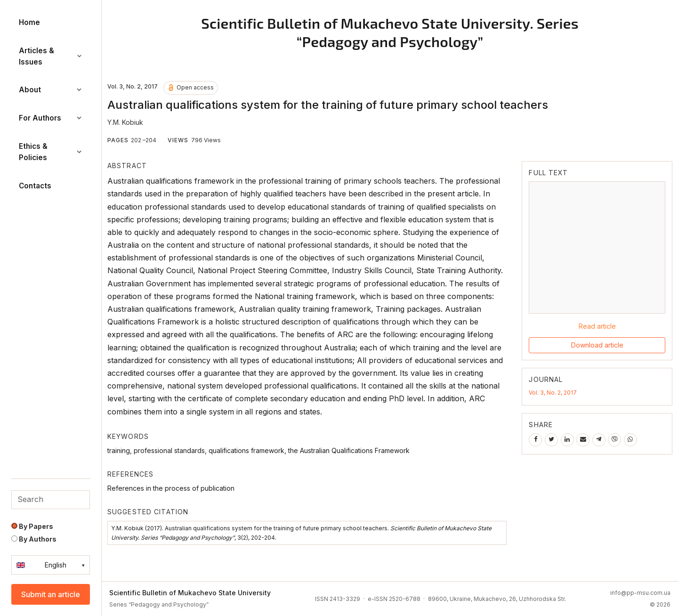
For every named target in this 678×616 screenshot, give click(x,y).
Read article (597, 326)
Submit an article (51, 594)
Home (29, 22)
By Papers (32, 526)
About (51, 90)
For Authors (51, 118)
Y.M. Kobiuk (125, 122)
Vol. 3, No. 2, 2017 (553, 393)
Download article (597, 345)
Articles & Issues (51, 56)
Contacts (35, 186)
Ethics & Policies (51, 152)
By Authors (34, 539)
